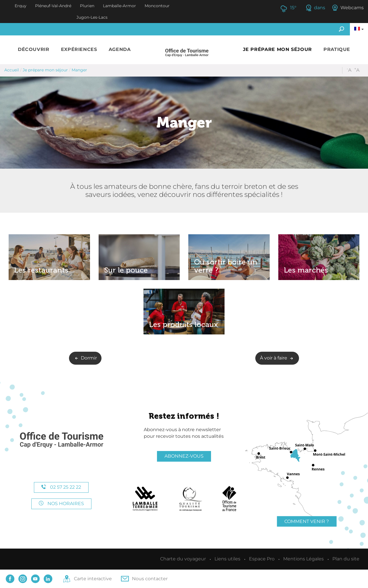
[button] (34, 50)
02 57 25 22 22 (61, 487)
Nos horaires (61, 504)
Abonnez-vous (184, 456)
